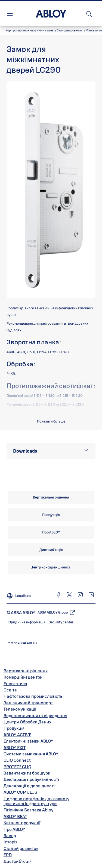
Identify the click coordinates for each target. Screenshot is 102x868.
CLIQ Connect (17, 760)
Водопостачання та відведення (35, 715)
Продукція (14, 728)
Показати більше (51, 421)
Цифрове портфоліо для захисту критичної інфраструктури (36, 801)
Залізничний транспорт (28, 703)
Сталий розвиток (21, 848)
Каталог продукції (22, 823)
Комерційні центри (23, 677)
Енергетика (15, 684)
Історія (10, 842)
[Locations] (19, 594)
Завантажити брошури (27, 773)
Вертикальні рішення (26, 671)
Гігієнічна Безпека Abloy (28, 810)
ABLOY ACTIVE (17, 735)
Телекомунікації (20, 709)
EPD (8, 855)
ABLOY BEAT (15, 816)
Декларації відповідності (29, 786)
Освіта (10, 690)
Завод (10, 835)
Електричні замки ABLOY (28, 741)
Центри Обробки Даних (27, 722)
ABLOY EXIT (15, 747)
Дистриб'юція (18, 861)
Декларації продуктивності (31, 779)
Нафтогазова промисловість (33, 696)
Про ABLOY (14, 829)
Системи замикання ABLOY (31, 754)
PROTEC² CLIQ (17, 767)
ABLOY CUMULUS (20, 792)
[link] (51, 497)
